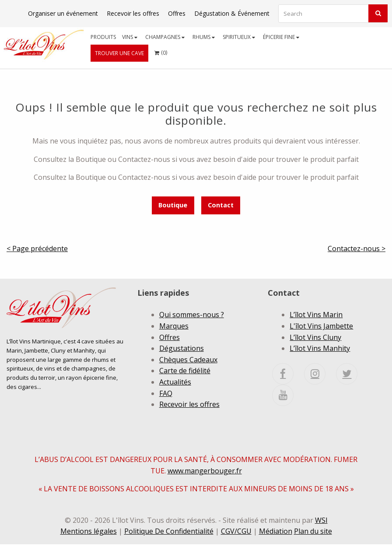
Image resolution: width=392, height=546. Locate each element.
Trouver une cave (119, 53)
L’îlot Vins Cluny (315, 337)
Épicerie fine (281, 37)
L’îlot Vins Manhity (320, 348)
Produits (103, 37)
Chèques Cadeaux (188, 360)
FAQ (166, 393)
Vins (130, 37)
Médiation (276, 533)
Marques (174, 326)
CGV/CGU (236, 533)
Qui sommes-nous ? (192, 315)
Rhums (204, 37)
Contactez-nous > (357, 248)
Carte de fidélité (185, 371)
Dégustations (182, 348)
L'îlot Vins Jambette (321, 326)
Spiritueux (239, 37)
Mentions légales (89, 533)
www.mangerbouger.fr (205, 472)
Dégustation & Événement (232, 13)
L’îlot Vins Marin (316, 315)
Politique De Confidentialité (169, 533)
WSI (321, 522)
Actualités (175, 382)
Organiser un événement (63, 13)
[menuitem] (103, 37)
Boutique (173, 205)
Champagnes (165, 37)
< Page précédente (37, 248)
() (161, 51)
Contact (221, 205)
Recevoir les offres (133, 13)
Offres (177, 13)
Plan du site (313, 533)
